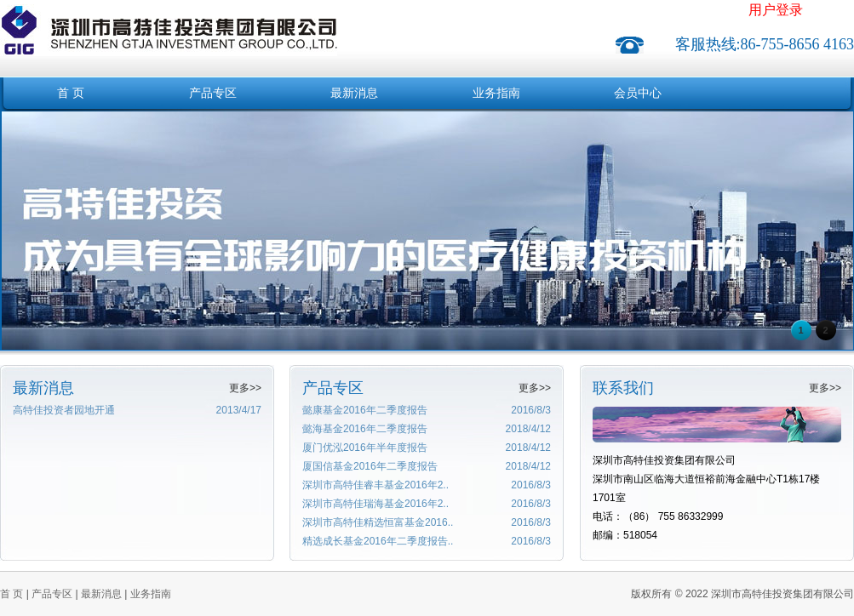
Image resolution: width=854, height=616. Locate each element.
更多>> (245, 388)
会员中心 (638, 93)
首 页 (71, 93)
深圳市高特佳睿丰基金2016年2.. (375, 485)
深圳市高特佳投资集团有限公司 (169, 20)
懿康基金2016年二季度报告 (365, 410)
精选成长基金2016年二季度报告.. (378, 541)
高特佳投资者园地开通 (64, 410)
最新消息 (354, 93)
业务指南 (496, 93)
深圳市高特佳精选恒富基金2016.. (378, 522)
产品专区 (213, 93)
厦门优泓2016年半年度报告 (365, 448)
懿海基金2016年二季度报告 (365, 429)
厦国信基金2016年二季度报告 (370, 466)
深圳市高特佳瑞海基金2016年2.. (375, 504)
